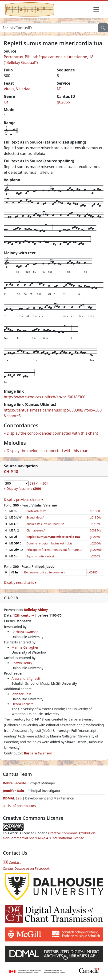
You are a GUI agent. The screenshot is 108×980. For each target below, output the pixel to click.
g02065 (95, 556)
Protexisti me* (36, 511)
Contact (12, 863)
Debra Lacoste (23, 704)
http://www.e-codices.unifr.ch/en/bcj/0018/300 (45, 397)
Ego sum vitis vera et (40, 556)
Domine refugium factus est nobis (49, 543)
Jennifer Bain (21, 694)
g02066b (96, 550)
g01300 (95, 511)
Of (6, 102)
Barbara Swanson (25, 632)
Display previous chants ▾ (24, 500)
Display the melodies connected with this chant (48, 451)
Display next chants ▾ (20, 583)
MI (59, 89)
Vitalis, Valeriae (17, 89)
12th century (23, 615)
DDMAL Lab (12, 798)
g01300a (96, 517)
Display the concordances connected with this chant (52, 433)
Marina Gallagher (25, 647)
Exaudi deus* (35, 517)
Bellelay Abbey (36, 610)
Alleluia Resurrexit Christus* (45, 524)
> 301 (44, 483)
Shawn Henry (22, 663)
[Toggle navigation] (96, 9)
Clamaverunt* (36, 530)
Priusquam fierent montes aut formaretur (55, 550)
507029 (95, 524)
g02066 (64, 102)
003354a (96, 530)
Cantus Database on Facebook (26, 868)
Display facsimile (24, 488)
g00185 (93, 572)
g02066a (96, 543)
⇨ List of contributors (19, 806)
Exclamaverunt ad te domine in (45, 572)
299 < (34, 483)
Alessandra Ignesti (26, 678)
